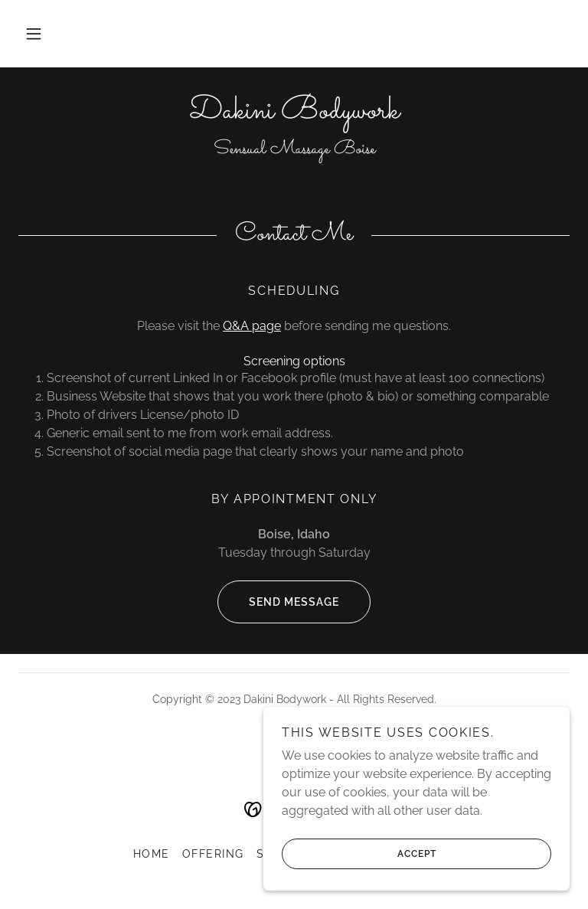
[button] (34, 34)
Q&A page (252, 326)
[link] (294, 114)
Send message (278, 602)
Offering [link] (213, 854)
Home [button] (152, 854)
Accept (359, 854)
